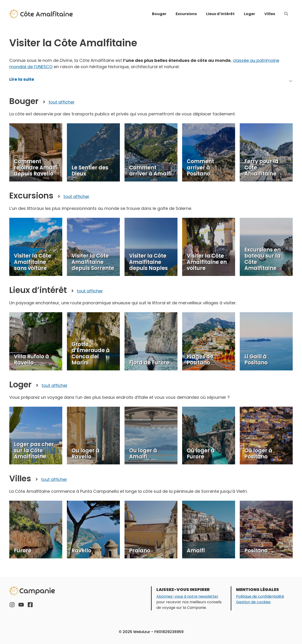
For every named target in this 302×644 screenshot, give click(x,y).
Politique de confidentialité (260, 596)
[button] (286, 14)
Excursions (186, 14)
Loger (249, 14)
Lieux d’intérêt (220, 14)
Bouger (159, 14)
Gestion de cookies (253, 602)
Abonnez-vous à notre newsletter (187, 596)
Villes (270, 14)
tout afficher (62, 102)
